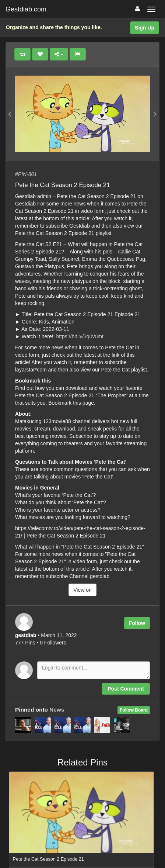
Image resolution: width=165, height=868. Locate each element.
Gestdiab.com (26, 9)
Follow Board (134, 710)
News (57, 710)
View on (82, 590)
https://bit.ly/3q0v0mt (80, 336)
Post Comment (126, 689)
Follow (137, 623)
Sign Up (145, 28)
